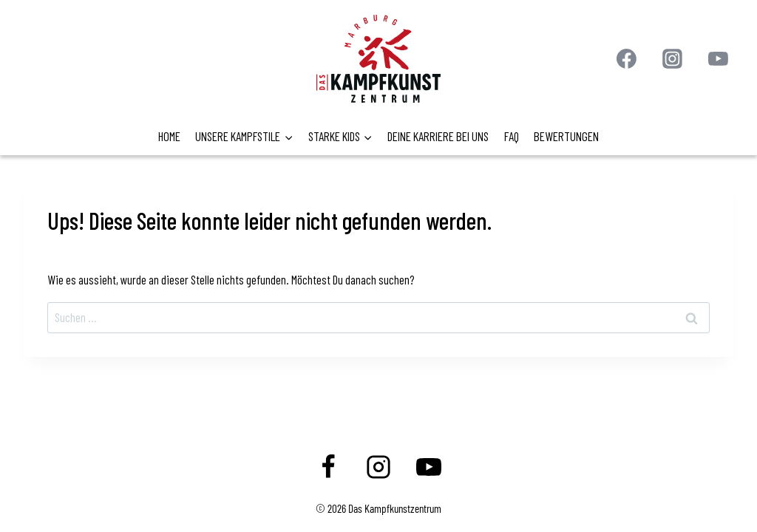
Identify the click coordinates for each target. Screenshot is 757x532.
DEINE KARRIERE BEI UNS (438, 136)
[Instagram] (673, 59)
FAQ (512, 136)
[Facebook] (627, 59)
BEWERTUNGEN (566, 136)
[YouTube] (718, 59)
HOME (169, 136)
